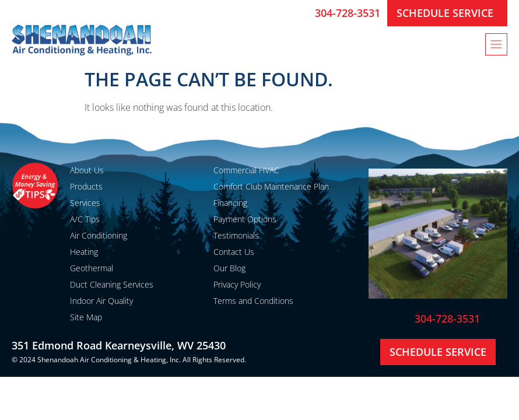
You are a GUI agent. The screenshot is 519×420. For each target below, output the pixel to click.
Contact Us (234, 252)
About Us (87, 170)
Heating (84, 252)
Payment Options (245, 219)
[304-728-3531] (301, 13)
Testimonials (236, 235)
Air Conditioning (99, 235)
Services (85, 203)
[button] (496, 44)
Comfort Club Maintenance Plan (271, 186)
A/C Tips (85, 219)
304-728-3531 (348, 13)
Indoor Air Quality (101, 301)
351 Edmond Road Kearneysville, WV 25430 (119, 345)
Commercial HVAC (246, 170)
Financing (230, 203)
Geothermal (92, 268)
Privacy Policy (237, 284)
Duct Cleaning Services (112, 284)
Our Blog (229, 268)
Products (86, 186)
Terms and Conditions (253, 301)
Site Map (86, 317)
